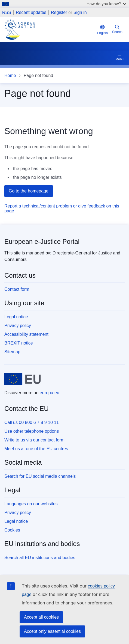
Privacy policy (18, 326)
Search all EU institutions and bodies (40, 558)
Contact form (17, 289)
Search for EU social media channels (40, 476)
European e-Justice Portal (42, 241)
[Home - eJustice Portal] (50, 30)
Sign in (80, 12)
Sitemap (12, 352)
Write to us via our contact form (34, 440)
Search (117, 29)
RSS (7, 13)
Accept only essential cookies (52, 631)
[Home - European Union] (23, 379)
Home (10, 75)
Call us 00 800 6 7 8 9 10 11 (32, 422)
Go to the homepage (29, 191)
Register (59, 12)
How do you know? (106, 4)
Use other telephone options (32, 431)
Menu (119, 56)
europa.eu (50, 393)
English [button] (102, 30)
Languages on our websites (31, 504)
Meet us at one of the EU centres (36, 449)
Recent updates (31, 13)
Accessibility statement (26, 334)
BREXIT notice (19, 343)
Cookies (12, 530)
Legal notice (16, 317)
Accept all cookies (41, 617)
